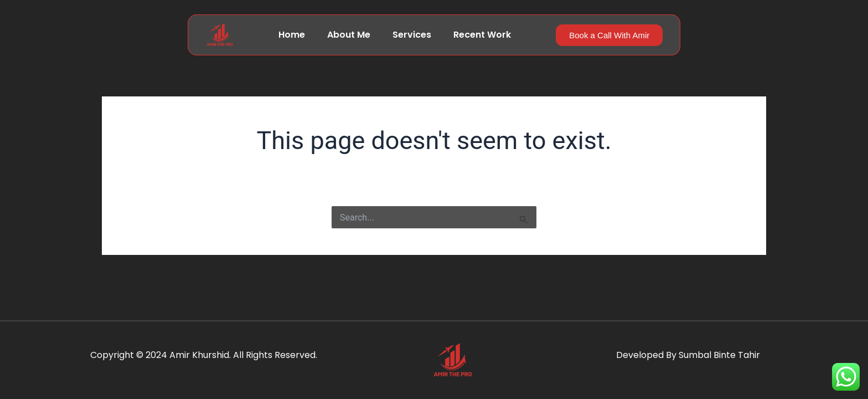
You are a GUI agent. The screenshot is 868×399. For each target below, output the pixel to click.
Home (292, 35)
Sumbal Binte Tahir (719, 355)
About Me (349, 35)
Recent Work (482, 35)
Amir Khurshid (199, 355)
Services (412, 35)
